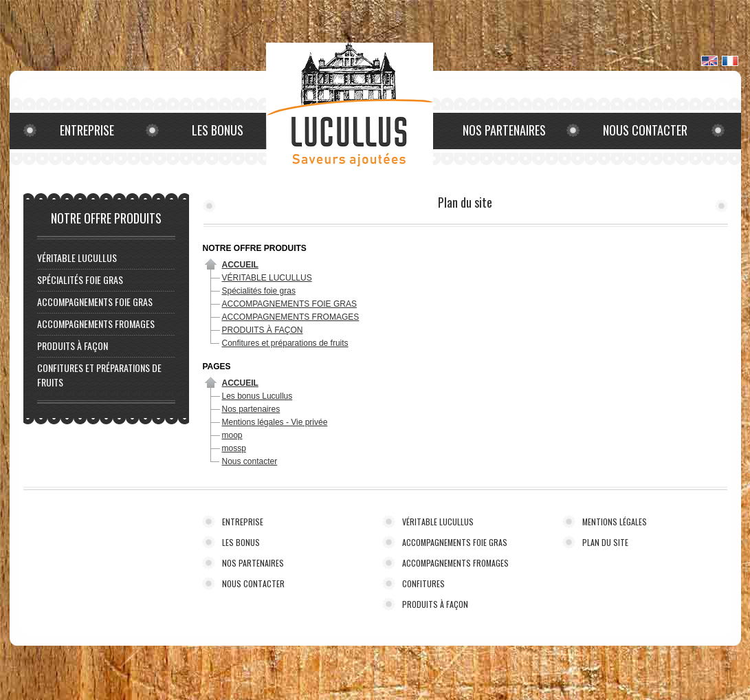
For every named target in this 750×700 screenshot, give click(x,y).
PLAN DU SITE (605, 542)
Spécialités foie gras (80, 280)
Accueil (240, 265)
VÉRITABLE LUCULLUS (77, 258)
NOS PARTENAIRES (253, 563)
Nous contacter (645, 130)
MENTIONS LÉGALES (615, 522)
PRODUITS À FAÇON (73, 346)
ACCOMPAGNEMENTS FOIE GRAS (95, 302)
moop (232, 435)
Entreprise (87, 130)
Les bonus (218, 130)
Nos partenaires (504, 130)
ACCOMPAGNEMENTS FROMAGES (96, 324)
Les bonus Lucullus (257, 396)
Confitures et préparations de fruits (285, 343)
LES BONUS (241, 542)
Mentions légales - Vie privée (275, 422)
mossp (234, 448)
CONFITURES (423, 583)
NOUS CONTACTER (253, 583)
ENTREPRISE (243, 522)
